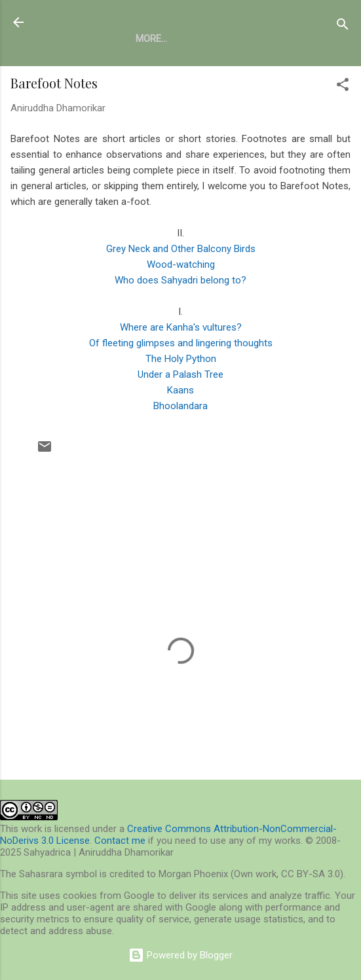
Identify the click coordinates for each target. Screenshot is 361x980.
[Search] (343, 27)
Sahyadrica (84, 22)
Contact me (120, 841)
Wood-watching (181, 264)
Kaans (180, 390)
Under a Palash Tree (180, 374)
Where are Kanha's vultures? (181, 327)
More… (151, 39)
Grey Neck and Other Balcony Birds (181, 249)
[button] (343, 87)
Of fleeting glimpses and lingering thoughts (181, 343)
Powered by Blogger (180, 955)
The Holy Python (181, 359)
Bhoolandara (180, 406)
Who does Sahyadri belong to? (180, 280)
